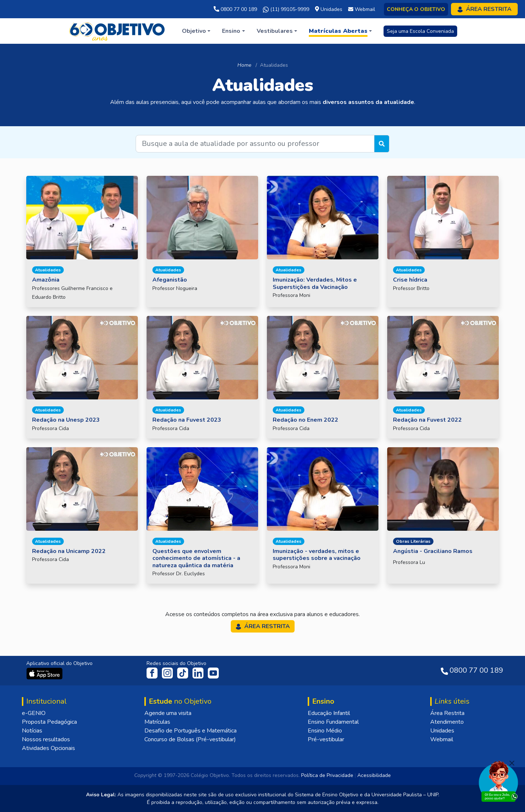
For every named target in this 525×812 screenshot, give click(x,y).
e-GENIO (34, 713)
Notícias (32, 731)
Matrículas (157, 722)
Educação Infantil (329, 713)
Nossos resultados (46, 739)
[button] (196, 31)
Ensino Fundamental (333, 722)
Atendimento (447, 722)
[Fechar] (512, 763)
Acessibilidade (374, 775)
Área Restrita (447, 713)
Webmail (442, 739)
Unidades (442, 731)
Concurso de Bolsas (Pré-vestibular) (190, 739)
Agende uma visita (168, 713)
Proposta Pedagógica (49, 722)
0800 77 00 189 (235, 9)
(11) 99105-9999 (286, 9)
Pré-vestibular (326, 739)
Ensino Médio (325, 731)
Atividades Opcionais (48, 748)
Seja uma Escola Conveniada (420, 31)
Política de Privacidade (327, 775)
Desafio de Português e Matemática (190, 731)
